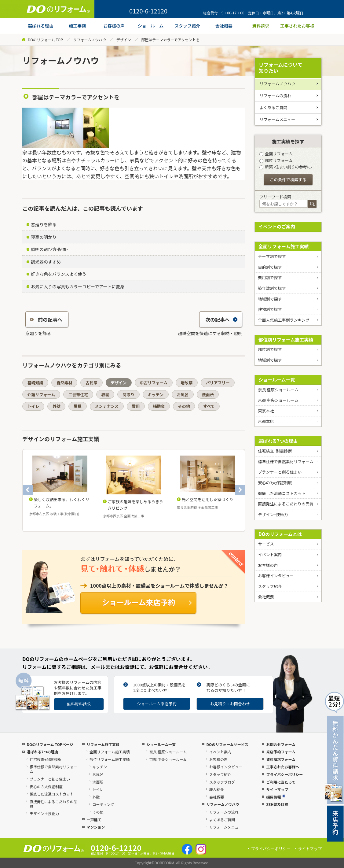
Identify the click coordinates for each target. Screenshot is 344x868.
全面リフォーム (276, 154)
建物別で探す (270, 309)
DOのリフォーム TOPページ (50, 744)
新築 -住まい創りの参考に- (286, 167)
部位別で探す (270, 349)
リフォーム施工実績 (103, 744)
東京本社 (266, 411)
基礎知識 (35, 383)
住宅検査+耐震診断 (275, 451)
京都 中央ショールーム (278, 400)
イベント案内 (270, 554)
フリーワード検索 (275, 197)
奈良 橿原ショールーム (278, 390)
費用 (136, 406)
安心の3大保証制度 (275, 483)
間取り (128, 395)
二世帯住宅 (78, 395)
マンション (96, 827)
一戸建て (94, 820)
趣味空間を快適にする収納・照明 (210, 333)
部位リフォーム (276, 160)
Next (240, 490)
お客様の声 (268, 565)
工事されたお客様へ (283, 767)
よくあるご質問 (274, 107)
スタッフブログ (222, 782)
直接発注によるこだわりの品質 (286, 504)
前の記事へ (46, 319)
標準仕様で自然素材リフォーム (286, 462)
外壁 (57, 406)
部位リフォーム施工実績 (110, 759)
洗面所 (208, 395)
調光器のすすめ (46, 262)
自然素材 (64, 383)
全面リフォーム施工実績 (284, 246)
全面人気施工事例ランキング (284, 320)
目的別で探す (270, 267)
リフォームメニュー (278, 119)
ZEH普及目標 (277, 804)
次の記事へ (221, 319)
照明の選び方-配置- (49, 249)
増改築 (187, 383)
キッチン (156, 395)
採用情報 (276, 797)
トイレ (33, 406)
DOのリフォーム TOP (45, 40)
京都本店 (266, 421)
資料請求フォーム (281, 759)
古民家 (91, 383)
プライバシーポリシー (284, 774)
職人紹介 (217, 789)
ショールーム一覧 (277, 380)
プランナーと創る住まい (280, 472)
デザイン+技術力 (273, 514)
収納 (105, 395)
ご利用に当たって (281, 782)
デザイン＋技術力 (44, 813)
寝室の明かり (44, 237)
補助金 (159, 406)
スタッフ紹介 (270, 586)
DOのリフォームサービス (227, 744)
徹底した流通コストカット (282, 493)
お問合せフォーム (281, 744)
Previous (28, 490)
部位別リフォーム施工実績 (286, 340)
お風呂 (183, 395)
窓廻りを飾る (44, 224)
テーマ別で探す (272, 256)
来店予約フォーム (281, 752)
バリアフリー (218, 383)
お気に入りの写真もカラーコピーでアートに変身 (78, 286)
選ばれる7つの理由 (278, 441)
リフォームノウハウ (90, 40)
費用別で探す (270, 277)
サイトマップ (277, 789)
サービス (266, 544)
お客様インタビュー (276, 576)
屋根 (78, 406)
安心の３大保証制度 (46, 787)
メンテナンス (107, 406)
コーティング (103, 804)
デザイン (124, 40)
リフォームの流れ (276, 96)
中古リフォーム (154, 383)
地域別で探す (270, 299)
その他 (184, 406)
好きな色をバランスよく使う (59, 274)
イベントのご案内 (277, 226)
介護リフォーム (41, 395)
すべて (209, 406)
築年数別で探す (272, 288)
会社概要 (266, 597)
